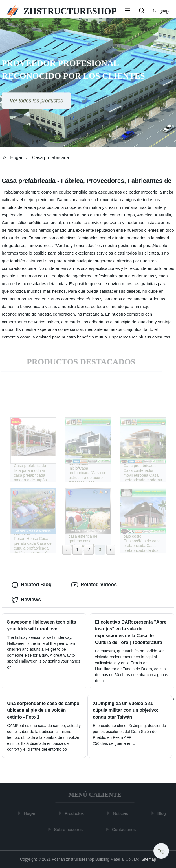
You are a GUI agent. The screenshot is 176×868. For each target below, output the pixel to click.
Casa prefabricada (51, 158)
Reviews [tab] (26, 600)
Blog (162, 813)
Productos (75, 813)
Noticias (121, 813)
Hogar (16, 158)
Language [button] (161, 11)
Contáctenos (125, 829)
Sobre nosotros (69, 829)
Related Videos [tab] (94, 585)
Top (161, 851)
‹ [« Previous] (67, 550)
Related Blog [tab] (32, 585)
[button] (127, 11)
